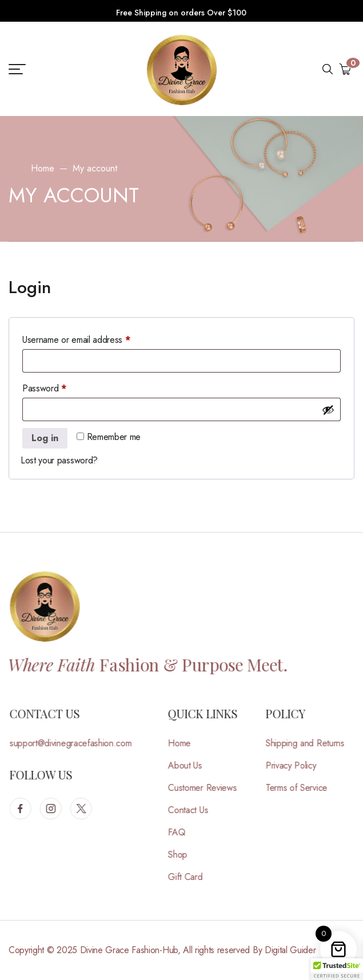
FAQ (183, 832)
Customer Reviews (209, 788)
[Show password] (328, 410)
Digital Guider (290, 950)
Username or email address (93, 339)
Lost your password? (59, 460)
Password (61, 387)
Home (43, 168)
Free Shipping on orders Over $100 (181, 13)
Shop (184, 855)
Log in (45, 438)
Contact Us (194, 810)
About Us (191, 765)
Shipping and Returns (312, 743)
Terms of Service (303, 788)
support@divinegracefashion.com (77, 743)
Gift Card (192, 877)
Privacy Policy (298, 765)
